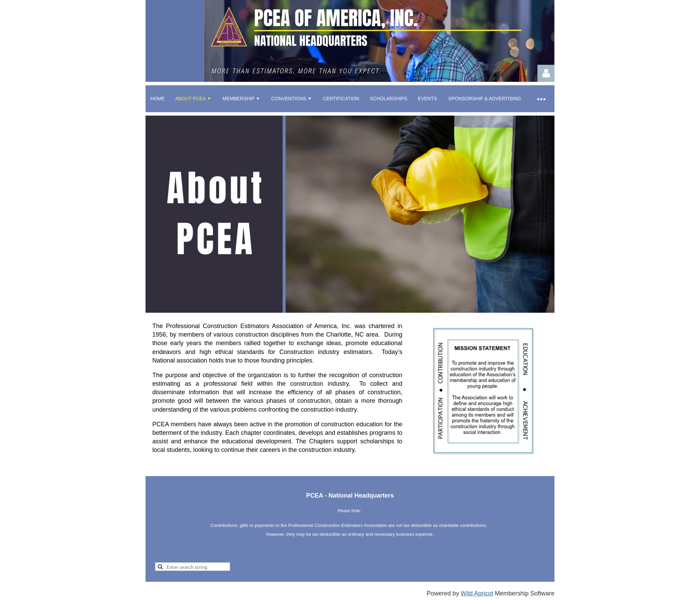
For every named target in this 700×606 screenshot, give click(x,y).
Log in (546, 73)
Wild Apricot (477, 593)
